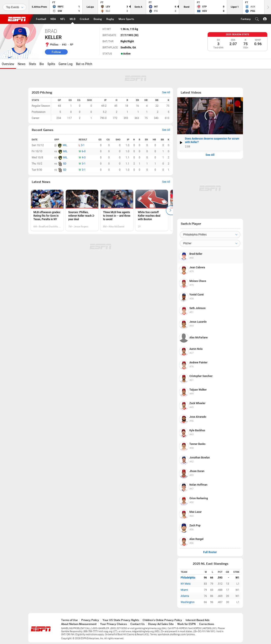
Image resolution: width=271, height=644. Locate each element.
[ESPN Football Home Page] (41, 19)
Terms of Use (69, 620)
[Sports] (14, 7)
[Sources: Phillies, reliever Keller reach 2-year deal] (82, 210)
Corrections (207, 624)
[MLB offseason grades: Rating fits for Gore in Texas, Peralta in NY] (47, 210)
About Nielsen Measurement (79, 624)
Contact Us (137, 624)
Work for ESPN (186, 624)
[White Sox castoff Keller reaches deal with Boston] (152, 210)
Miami (184, 590)
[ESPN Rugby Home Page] (110, 19)
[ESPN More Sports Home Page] (126, 19)
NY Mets (186, 584)
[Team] (210, 235)
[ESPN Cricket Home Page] (84, 19)
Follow (56, 52)
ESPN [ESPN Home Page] (17, 19)
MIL (65, 145)
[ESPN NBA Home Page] (53, 19)
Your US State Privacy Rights (121, 620)
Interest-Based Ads (197, 620)
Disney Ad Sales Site (161, 624)
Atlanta (185, 596)
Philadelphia (188, 578)
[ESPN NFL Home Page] (63, 19)
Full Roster (210, 552)
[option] (47, 210)
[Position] (210, 243)
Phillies (54, 45)
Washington (188, 602)
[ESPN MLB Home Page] (73, 19)
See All (210, 155)
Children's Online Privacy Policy (162, 620)
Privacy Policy (90, 620)
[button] (257, 19)
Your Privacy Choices (113, 624)
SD (65, 164)
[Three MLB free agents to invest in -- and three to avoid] (117, 210)
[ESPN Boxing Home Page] (98, 19)
